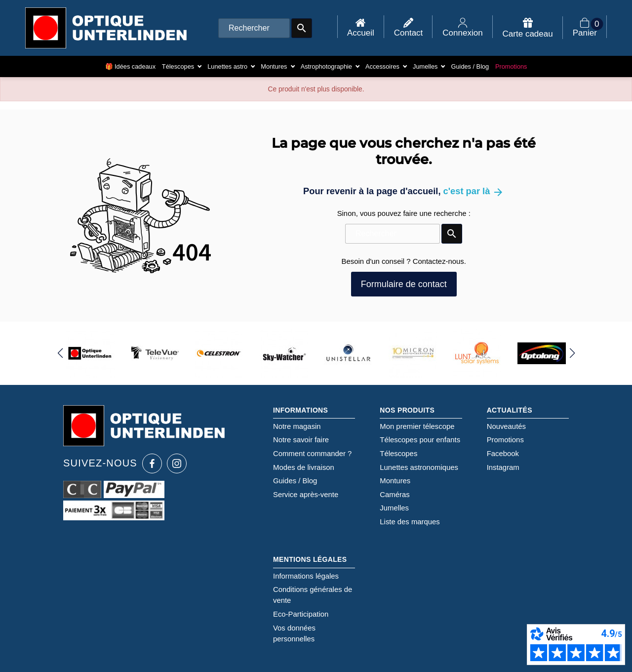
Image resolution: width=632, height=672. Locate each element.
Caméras (395, 495)
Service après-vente (306, 495)
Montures (395, 481)
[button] (60, 353)
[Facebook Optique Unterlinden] (152, 463)
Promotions (505, 440)
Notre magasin (297, 426)
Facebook (503, 454)
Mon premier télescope (417, 426)
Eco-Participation (301, 614)
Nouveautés (506, 426)
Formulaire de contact (404, 284)
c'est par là (474, 191)
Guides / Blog (295, 481)
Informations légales (306, 576)
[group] (91, 353)
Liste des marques (410, 522)
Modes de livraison (304, 467)
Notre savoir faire (301, 440)
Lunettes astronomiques (419, 467)
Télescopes (398, 454)
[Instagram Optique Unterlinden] (177, 463)
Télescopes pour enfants (420, 440)
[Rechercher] (254, 28)
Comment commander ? (312, 454)
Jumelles (394, 508)
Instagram (503, 467)
